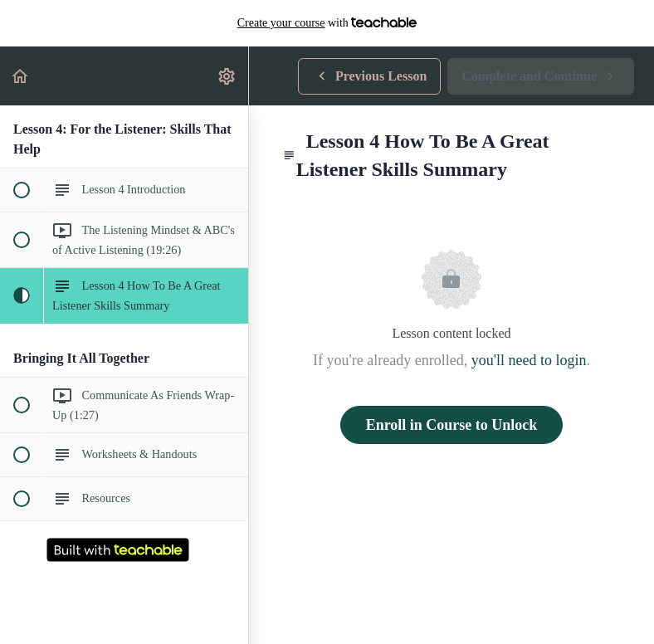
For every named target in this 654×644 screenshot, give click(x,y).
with (327, 23)
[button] (21, 76)
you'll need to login (529, 360)
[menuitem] (227, 76)
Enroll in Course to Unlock (452, 425)
